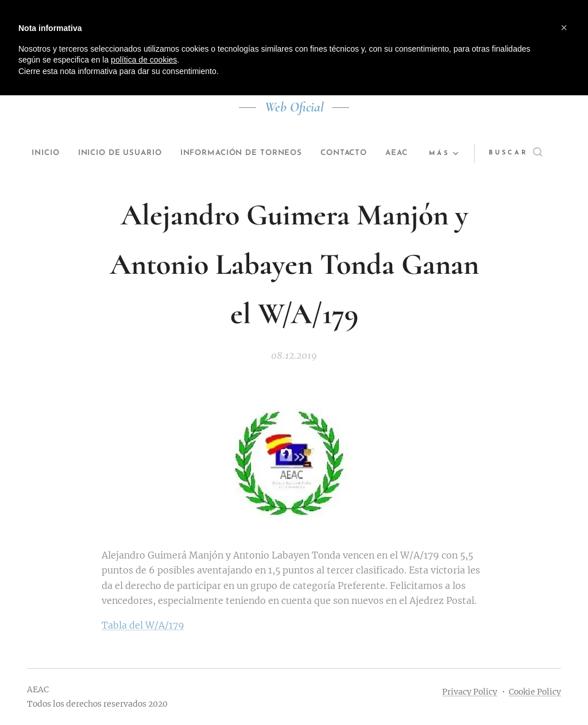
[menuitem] (48, 153)
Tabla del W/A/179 (143, 625)
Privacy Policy (470, 692)
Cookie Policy (535, 692)
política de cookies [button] (144, 60)
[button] (522, 153)
